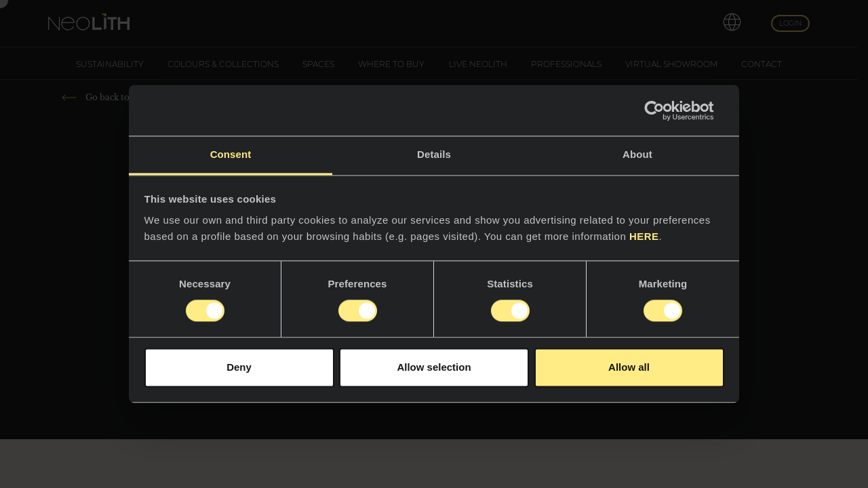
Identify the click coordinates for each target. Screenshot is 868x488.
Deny (239, 367)
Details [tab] (434, 154)
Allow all (629, 367)
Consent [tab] (231, 154)
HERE (644, 236)
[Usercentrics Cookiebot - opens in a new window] (665, 110)
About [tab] (637, 154)
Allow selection (434, 367)
